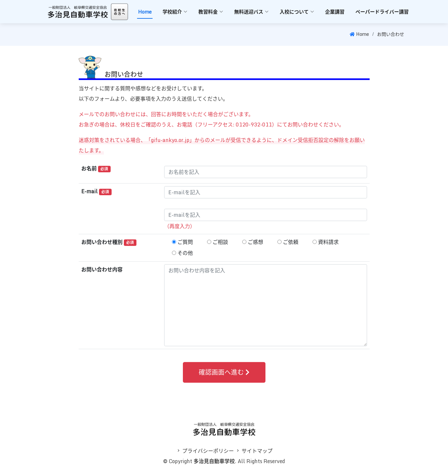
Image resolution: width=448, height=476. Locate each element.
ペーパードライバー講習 (382, 12)
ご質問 (185, 245)
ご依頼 (291, 245)
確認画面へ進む (224, 375)
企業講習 (335, 12)
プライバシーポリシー (208, 451)
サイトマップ (257, 451)
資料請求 (328, 245)
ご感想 (255, 245)
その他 (185, 256)
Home (145, 12)
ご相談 (220, 245)
